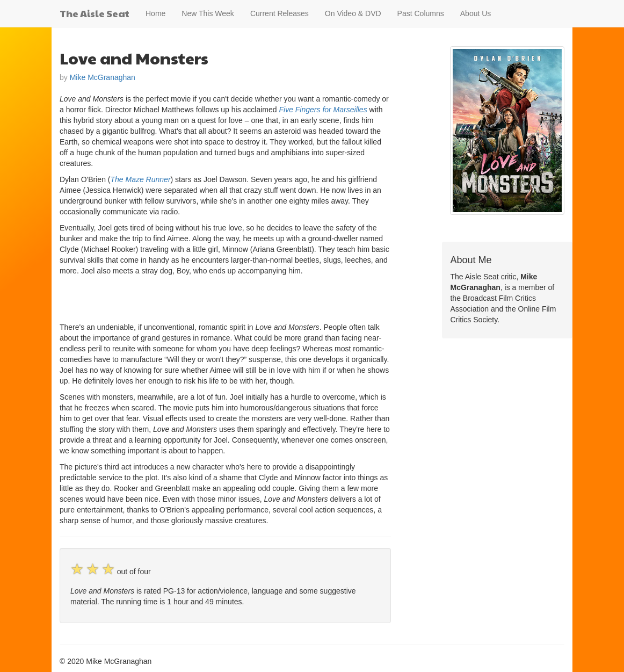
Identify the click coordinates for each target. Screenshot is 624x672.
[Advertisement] (185, 298)
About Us (476, 13)
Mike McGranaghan (103, 77)
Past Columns (421, 13)
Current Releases (280, 13)
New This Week (208, 13)
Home (155, 13)
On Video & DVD (353, 13)
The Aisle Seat (95, 13)
